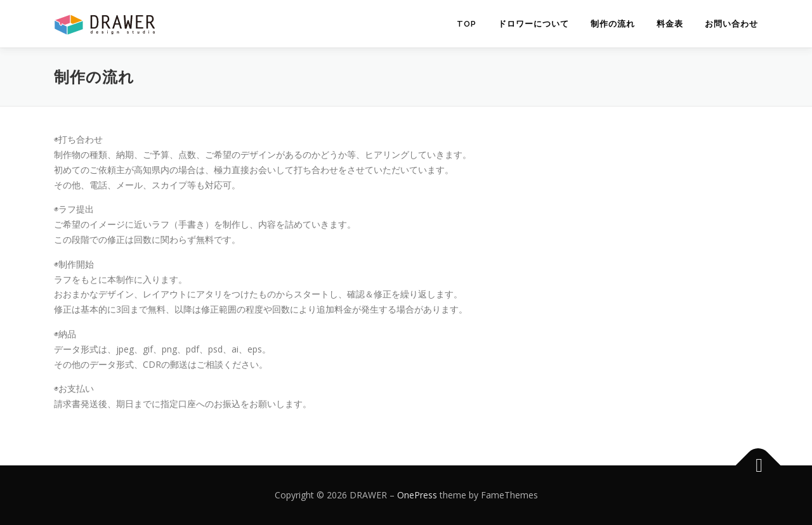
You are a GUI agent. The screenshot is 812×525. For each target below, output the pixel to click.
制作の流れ (613, 24)
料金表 (670, 24)
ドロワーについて (534, 24)
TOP (467, 24)
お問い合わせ (731, 24)
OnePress (417, 495)
